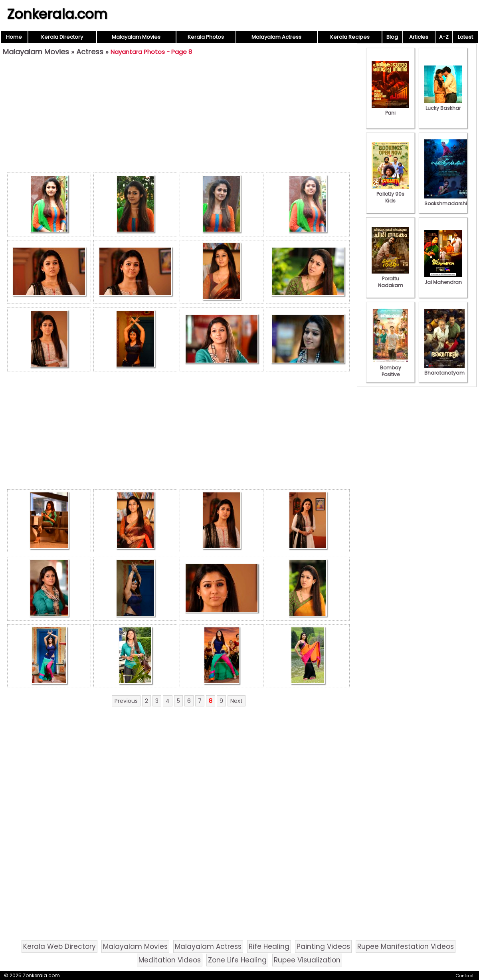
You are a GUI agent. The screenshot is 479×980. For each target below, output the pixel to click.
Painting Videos (323, 946)
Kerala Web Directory (59, 946)
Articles (419, 37)
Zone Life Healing (237, 960)
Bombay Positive (390, 368)
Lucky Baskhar (443, 105)
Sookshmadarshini (448, 200)
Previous (126, 701)
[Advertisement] (178, 116)
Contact (465, 976)
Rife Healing (269, 946)
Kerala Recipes (350, 37)
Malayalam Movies (136, 37)
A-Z (444, 37)
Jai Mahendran (443, 279)
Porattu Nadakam (390, 279)
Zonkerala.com (57, 14)
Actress (90, 52)
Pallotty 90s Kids (390, 194)
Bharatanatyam (444, 369)
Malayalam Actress (276, 37)
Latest (465, 37)
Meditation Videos (170, 960)
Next (237, 701)
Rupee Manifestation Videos (406, 946)
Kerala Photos (206, 37)
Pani (390, 109)
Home (14, 37)
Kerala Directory (62, 37)
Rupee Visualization (307, 960)
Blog (392, 37)
